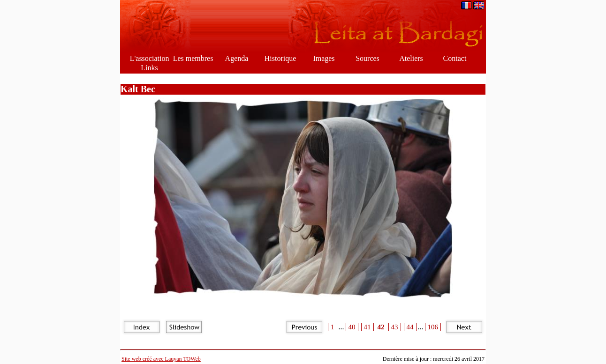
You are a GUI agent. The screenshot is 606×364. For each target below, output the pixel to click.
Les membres (193, 58)
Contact (455, 58)
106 (433, 327)
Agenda (237, 58)
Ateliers (411, 58)
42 (381, 327)
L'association (150, 58)
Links (149, 68)
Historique (280, 58)
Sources (367, 58)
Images (324, 58)
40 (352, 327)
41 (367, 327)
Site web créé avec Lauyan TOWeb (161, 359)
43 (395, 327)
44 (410, 327)
